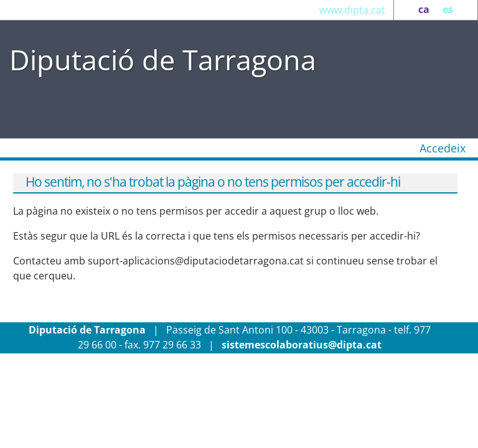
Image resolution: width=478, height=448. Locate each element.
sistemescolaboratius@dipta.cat (302, 345)
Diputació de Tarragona (163, 59)
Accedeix (443, 148)
